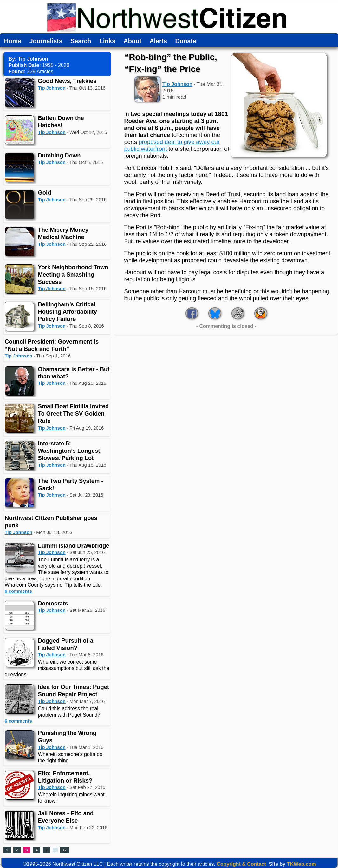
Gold (45, 193)
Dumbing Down (59, 155)
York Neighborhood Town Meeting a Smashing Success (73, 274)
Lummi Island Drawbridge (74, 546)
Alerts (158, 41)
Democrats (53, 603)
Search (81, 41)
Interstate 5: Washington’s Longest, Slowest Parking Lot (70, 451)
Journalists (46, 41)
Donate (185, 41)
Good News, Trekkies (67, 81)
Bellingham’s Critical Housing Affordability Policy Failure (68, 312)
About (133, 41)
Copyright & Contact (241, 864)
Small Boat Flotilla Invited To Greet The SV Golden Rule (74, 414)
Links (107, 41)
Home (13, 41)
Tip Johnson (52, 88)
